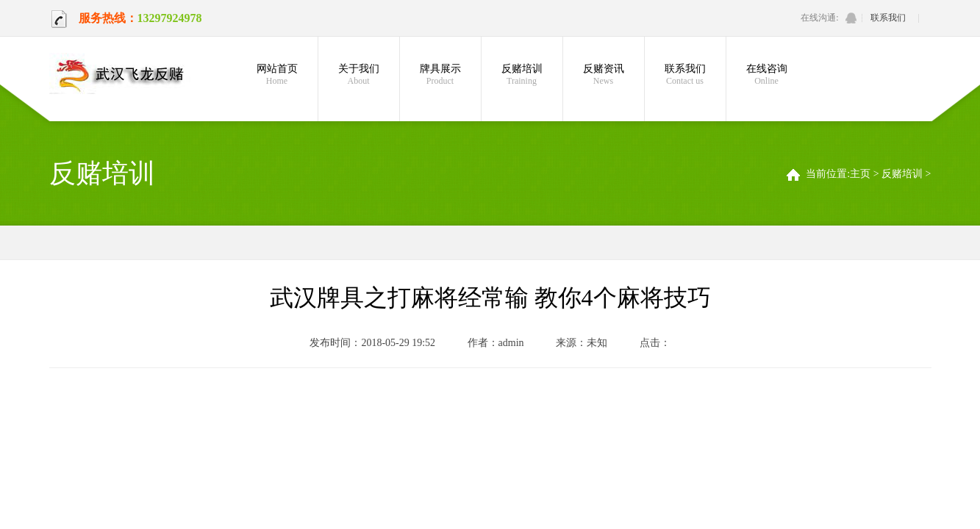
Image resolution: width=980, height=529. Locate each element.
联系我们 (888, 18)
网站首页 (277, 75)
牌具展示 (440, 75)
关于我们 (359, 75)
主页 (860, 174)
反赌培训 (522, 75)
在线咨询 (767, 75)
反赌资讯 (604, 75)
